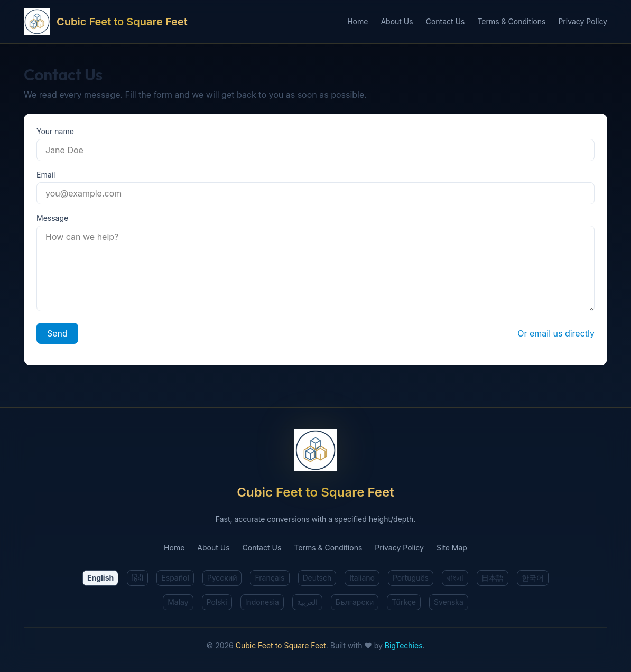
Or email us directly (556, 333)
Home (358, 21)
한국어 (533, 578)
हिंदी (137, 578)
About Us (397, 21)
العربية (307, 602)
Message (52, 218)
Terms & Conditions (511, 21)
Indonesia (262, 602)
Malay (178, 602)
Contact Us (446, 21)
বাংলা (455, 578)
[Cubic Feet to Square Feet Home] (185, 22)
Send (57, 333)
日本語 (493, 578)
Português (411, 578)
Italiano (362, 578)
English (100, 578)
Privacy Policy (583, 21)
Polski (217, 602)
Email (46, 175)
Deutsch (317, 578)
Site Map (452, 548)
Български (355, 602)
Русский (222, 578)
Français (270, 578)
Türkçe (404, 602)
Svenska (449, 602)
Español (175, 578)
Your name (55, 131)
